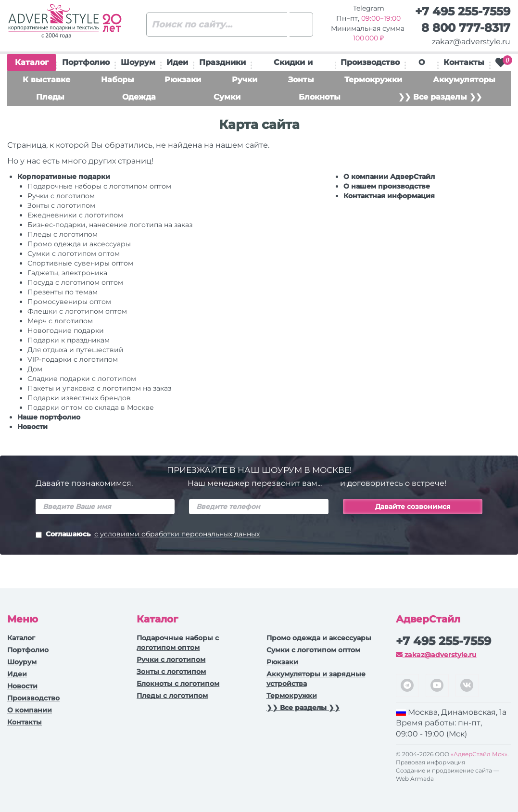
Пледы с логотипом (63, 234)
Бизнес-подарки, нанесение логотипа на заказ (110, 225)
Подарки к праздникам (69, 340)
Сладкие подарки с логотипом (82, 379)
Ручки (245, 80)
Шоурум (138, 62)
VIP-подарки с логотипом (73, 359)
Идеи (177, 62)
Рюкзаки (183, 80)
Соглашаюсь (148, 535)
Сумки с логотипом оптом (74, 254)
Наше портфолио (49, 417)
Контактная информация (389, 196)
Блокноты (320, 97)
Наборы (118, 80)
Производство (370, 62)
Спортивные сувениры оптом (80, 263)
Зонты (301, 80)
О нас (422, 64)
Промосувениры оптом (69, 302)
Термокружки (373, 80)
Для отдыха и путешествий (76, 350)
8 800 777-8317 (466, 28)
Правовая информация (430, 762)
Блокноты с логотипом (178, 684)
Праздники (222, 62)
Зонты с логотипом (61, 205)
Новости (32, 427)
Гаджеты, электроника (67, 273)
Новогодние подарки (66, 330)
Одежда (139, 97)
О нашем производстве (387, 186)
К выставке (46, 80)
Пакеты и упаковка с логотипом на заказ (99, 388)
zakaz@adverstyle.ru (471, 42)
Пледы (50, 97)
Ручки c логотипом (61, 196)
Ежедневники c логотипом (75, 215)
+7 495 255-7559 (463, 11)
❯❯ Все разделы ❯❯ (440, 97)
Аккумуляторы (464, 80)
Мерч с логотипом (60, 321)
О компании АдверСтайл (389, 177)
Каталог (32, 64)
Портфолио (86, 62)
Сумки (227, 97)
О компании (30, 710)
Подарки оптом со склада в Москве (91, 407)
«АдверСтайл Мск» (479, 754)
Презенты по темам (63, 292)
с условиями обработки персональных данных (177, 534)
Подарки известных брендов (79, 398)
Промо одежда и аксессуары (79, 244)
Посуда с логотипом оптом (75, 282)
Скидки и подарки (293, 64)
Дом (35, 369)
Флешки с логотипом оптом (77, 311)
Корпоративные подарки (64, 177)
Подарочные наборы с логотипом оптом (99, 186)
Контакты (464, 62)
